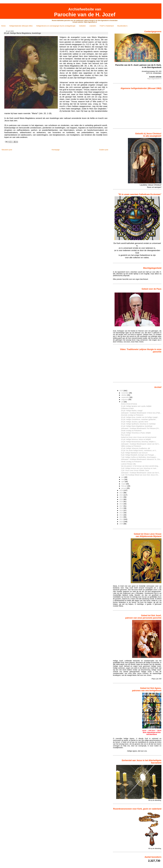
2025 (121, 391)
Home (3, 26)
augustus (125, 399)
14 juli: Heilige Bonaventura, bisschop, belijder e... (139, 442)
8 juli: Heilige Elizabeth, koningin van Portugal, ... (138, 455)
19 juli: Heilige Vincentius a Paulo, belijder (136, 433)
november (125, 393)
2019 (121, 502)
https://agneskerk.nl (154, 79)
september (125, 397)
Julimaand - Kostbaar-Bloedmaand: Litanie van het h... (141, 444)
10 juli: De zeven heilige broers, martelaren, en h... (139, 450)
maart (124, 484)
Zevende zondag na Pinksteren (132, 415)
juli (123, 402)
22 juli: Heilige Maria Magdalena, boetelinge (137, 426)
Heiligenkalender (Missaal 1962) (21, 26)
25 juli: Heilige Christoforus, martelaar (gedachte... (139, 419)
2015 (121, 510)
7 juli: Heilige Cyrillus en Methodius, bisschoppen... (139, 457)
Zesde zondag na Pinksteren (131, 431)
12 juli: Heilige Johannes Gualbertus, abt (135, 448)
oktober (124, 395)
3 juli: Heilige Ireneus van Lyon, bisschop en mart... (139, 468)
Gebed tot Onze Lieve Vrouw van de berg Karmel (139, 437)
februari (124, 486)
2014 (121, 513)
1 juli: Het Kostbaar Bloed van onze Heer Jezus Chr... (140, 475)
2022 (121, 495)
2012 (121, 517)
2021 (121, 497)
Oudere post (104, 150)
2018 (121, 504)
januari (124, 488)
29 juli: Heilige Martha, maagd (132, 411)
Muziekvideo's (122, 26)
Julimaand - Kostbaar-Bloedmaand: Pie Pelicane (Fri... (141, 428)
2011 (121, 519)
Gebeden (82, 26)
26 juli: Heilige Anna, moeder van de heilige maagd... (140, 417)
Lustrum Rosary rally (128, 464)
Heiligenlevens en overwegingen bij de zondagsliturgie (56, 26)
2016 (121, 508)
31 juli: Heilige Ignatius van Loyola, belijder (136, 406)
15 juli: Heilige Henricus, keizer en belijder (136, 439)
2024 (121, 490)
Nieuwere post (7, 150)
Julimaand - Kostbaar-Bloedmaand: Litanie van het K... (141, 473)
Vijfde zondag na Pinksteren (131, 446)
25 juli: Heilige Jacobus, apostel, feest (135, 422)
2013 (121, 515)
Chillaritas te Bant (127, 408)
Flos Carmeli (126, 435)
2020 (121, 499)
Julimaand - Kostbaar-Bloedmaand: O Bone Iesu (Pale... (141, 413)
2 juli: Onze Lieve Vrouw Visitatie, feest (135, 470)
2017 (121, 506)
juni (123, 477)
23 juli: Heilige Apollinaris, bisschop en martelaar (138, 424)
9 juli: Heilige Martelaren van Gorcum (134, 453)
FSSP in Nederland (107, 26)
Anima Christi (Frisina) (129, 404)
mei (123, 479)
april (123, 482)
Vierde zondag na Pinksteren (131, 462)
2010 (121, 522)
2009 (121, 524)
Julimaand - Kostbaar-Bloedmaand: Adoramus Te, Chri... (141, 459)
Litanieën (93, 26)
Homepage (56, 150)
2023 (121, 493)
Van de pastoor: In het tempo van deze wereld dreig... (140, 466)
